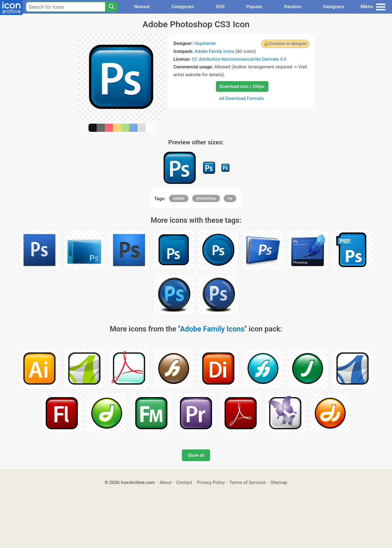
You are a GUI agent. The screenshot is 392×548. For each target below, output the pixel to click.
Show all (196, 455)
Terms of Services (248, 482)
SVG (220, 7)
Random (293, 7)
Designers (333, 7)
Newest (142, 7)
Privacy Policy (211, 482)
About (166, 482)
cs (230, 198)
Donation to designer (288, 44)
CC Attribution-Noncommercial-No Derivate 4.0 (239, 59)
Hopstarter (205, 43)
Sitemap (279, 482)
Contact (184, 482)
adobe (179, 198)
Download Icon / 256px (242, 86)
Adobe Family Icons (215, 51)
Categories (183, 7)
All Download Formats (242, 98)
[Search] (111, 7)
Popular (254, 7)
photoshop (206, 198)
